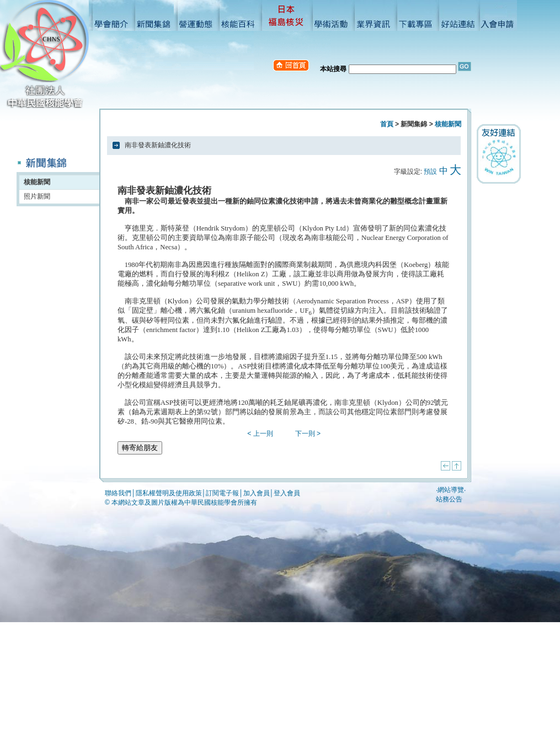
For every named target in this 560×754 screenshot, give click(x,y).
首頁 (387, 124)
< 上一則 (260, 434)
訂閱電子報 (222, 493)
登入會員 (287, 493)
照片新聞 (37, 196)
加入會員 (257, 493)
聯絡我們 (118, 493)
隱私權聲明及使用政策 (169, 493)
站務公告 (449, 499)
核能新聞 (37, 182)
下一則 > (308, 434)
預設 (430, 172)
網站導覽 (451, 490)
